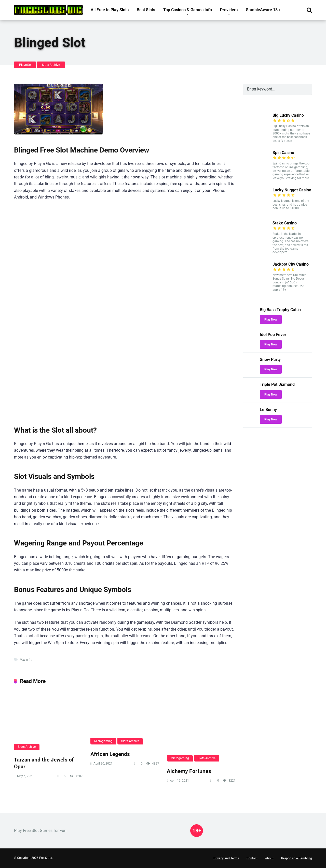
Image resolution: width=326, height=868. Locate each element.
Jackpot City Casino (291, 264)
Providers (229, 10)
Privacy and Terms (226, 858)
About (269, 858)
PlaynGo (25, 65)
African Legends (110, 754)
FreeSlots (46, 858)
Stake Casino (285, 223)
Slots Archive (51, 65)
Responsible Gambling (297, 858)
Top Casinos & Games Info (188, 10)
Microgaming (103, 741)
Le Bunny (268, 410)
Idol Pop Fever (273, 335)
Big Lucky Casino (288, 115)
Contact (252, 858)
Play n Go (26, 660)
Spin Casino (283, 153)
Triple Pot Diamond (277, 384)
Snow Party (270, 360)
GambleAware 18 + (263, 10)
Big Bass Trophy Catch (280, 310)
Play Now (271, 319)
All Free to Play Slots (110, 10)
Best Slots (146, 10)
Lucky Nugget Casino (292, 190)
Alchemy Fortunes (189, 771)
